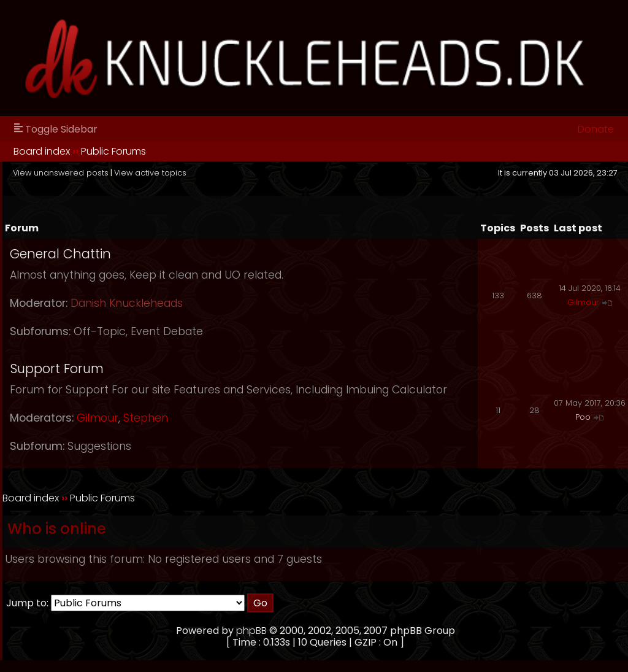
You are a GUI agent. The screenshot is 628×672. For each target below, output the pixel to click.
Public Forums (113, 151)
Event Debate (167, 331)
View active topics (150, 173)
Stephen (146, 418)
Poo (583, 417)
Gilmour (583, 302)
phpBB (251, 631)
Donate (596, 129)
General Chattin (60, 254)
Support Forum (57, 369)
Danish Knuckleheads (127, 303)
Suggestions (99, 446)
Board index (42, 151)
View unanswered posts (61, 173)
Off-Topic (100, 331)
